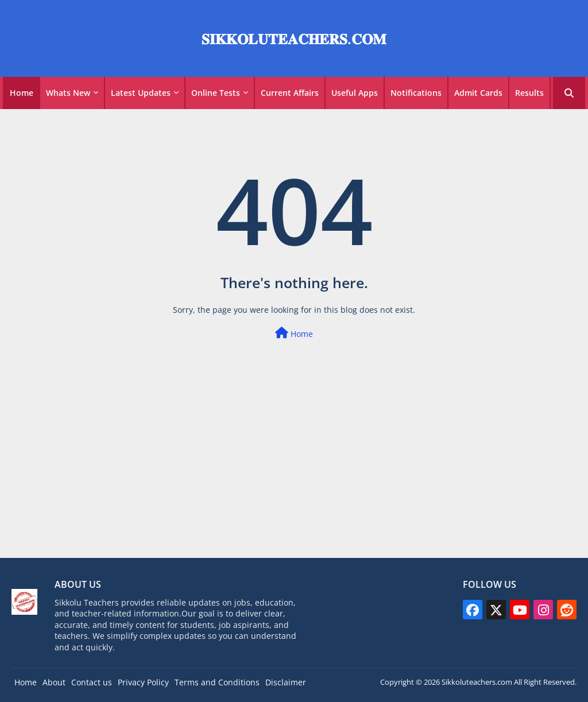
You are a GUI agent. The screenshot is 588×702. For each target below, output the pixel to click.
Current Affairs (290, 93)
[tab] (22, 93)
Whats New (68, 93)
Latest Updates (141, 93)
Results (529, 93)
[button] (569, 93)
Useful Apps (355, 93)
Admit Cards (478, 93)
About (54, 682)
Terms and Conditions (217, 682)
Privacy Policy (143, 682)
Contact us (92, 682)
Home (22, 93)
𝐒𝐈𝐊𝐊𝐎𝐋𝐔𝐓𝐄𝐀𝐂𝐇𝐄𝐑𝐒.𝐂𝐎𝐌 (294, 38)
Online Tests (216, 93)
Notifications (416, 93)
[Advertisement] (294, 477)
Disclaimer (286, 682)
